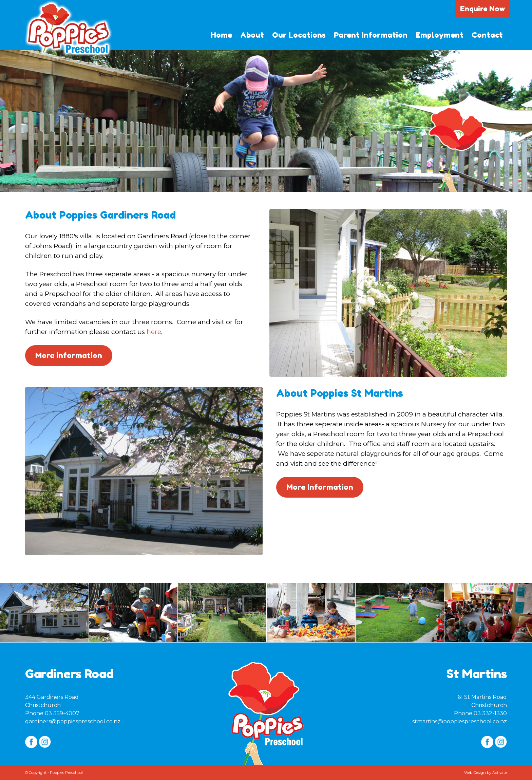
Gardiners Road (69, 674)
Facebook (31, 742)
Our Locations (299, 35)
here (154, 332)
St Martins (477, 674)
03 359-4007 (62, 713)
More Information (320, 487)
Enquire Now (483, 9)
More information (69, 355)
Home (221, 35)
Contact (487, 35)
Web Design (475, 773)
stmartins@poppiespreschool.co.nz (460, 721)
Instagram (45, 742)
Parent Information (371, 35)
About (252, 35)
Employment (440, 35)
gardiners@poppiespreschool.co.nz (73, 721)
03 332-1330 (490, 713)
